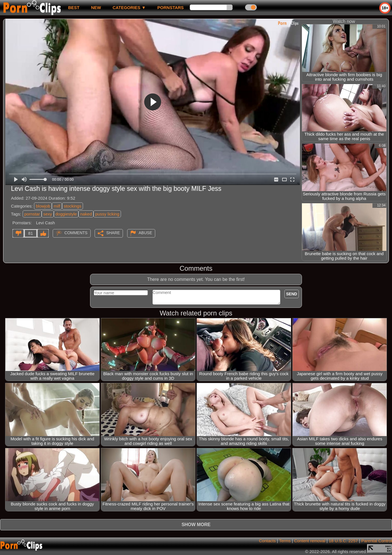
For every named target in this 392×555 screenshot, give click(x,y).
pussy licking (107, 214)
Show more (196, 525)
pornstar (32, 214)
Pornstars (171, 8)
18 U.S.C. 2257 (343, 541)
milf (57, 206)
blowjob (43, 206)
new (96, 8)
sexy (48, 214)
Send (292, 294)
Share (113, 233)
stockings (73, 206)
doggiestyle (66, 214)
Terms (285, 541)
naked (86, 214)
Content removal (310, 541)
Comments (76, 233)
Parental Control (377, 541)
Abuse (145, 233)
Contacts (267, 541)
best (74, 8)
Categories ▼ (129, 8)
